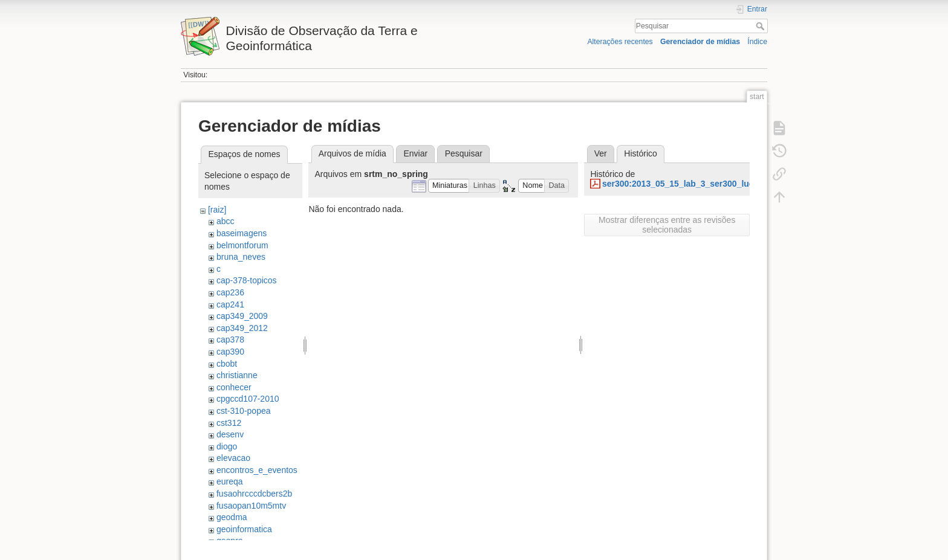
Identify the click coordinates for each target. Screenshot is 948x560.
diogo (227, 446)
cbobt (227, 364)
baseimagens (242, 233)
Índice (757, 42)
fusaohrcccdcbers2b (254, 494)
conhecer (234, 387)
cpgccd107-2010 (248, 399)
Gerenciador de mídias (700, 42)
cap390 (230, 352)
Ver (601, 153)
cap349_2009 (242, 316)
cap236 (230, 292)
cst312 (229, 423)
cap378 (230, 340)
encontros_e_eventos (257, 470)
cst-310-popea (244, 411)
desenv (230, 434)
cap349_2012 (242, 328)
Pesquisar (761, 26)
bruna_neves (241, 257)
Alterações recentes (620, 42)
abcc (226, 221)
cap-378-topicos (247, 280)
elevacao (233, 458)
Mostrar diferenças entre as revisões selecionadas (667, 225)
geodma (232, 517)
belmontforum (242, 245)
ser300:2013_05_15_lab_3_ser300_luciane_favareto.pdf (713, 184)
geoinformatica (244, 529)
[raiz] (217, 210)
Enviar (415, 153)
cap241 (230, 304)
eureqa (230, 481)
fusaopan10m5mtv (251, 506)
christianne (237, 375)
